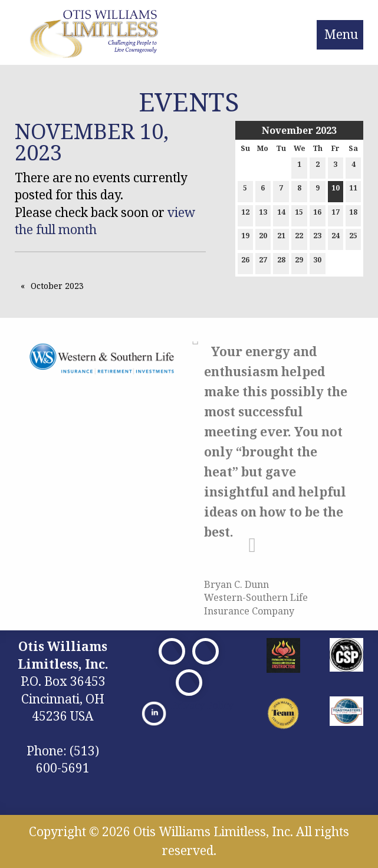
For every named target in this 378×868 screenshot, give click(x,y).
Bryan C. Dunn (236, 584)
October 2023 (57, 286)
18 (353, 214)
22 (299, 238)
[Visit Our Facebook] (172, 651)
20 (263, 238)
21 (281, 238)
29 (299, 262)
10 (336, 190)
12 (245, 214)
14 (281, 214)
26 (245, 262)
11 (353, 190)
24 (336, 238)
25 (353, 238)
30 (317, 262)
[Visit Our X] (206, 651)
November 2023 (299, 130)
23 (317, 238)
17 (336, 214)
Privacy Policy (202, 705)
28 (281, 262)
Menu (341, 34)
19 (245, 238)
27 (263, 262)
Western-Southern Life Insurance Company (256, 604)
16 (317, 214)
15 (299, 214)
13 (263, 214)
